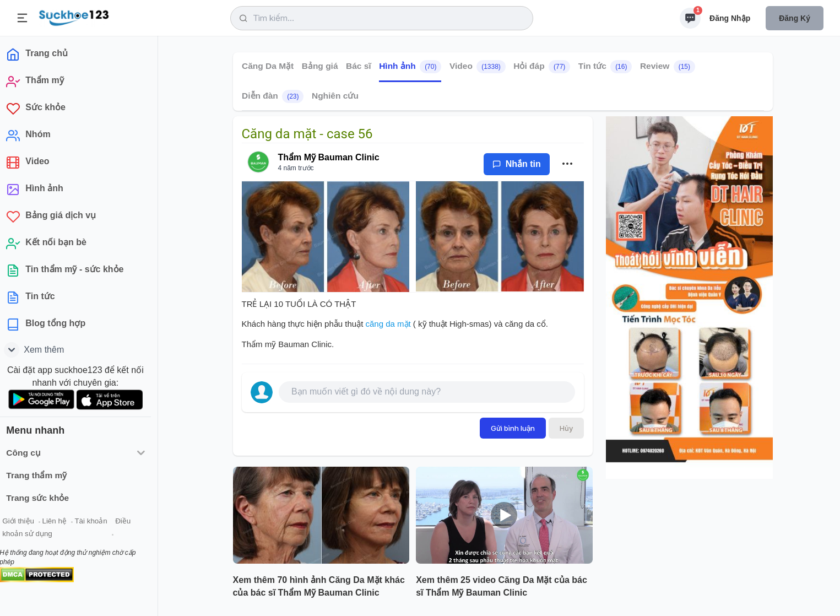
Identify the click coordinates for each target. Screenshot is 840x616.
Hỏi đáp (542, 67)
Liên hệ (61, 523)
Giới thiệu (25, 523)
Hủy (566, 428)
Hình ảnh (410, 67)
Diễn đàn (273, 96)
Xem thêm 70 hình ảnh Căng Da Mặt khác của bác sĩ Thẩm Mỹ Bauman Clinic (319, 586)
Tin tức (605, 67)
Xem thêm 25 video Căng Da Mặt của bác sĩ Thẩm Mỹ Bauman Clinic (502, 586)
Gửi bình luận (513, 428)
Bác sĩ (359, 66)
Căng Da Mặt (268, 66)
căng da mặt (388, 324)
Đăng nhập (730, 18)
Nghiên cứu (335, 96)
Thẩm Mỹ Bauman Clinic (329, 157)
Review (667, 67)
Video (477, 67)
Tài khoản (98, 523)
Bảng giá (319, 66)
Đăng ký (795, 18)
